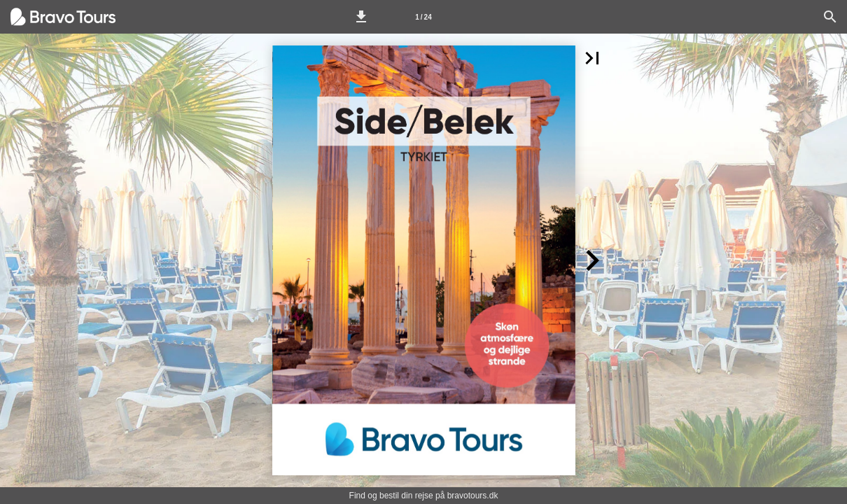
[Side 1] (423, 17)
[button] (361, 17)
